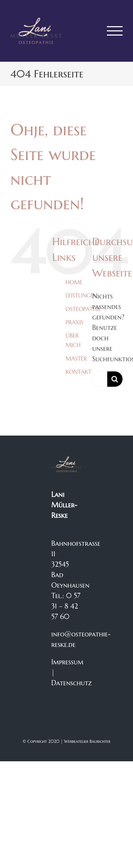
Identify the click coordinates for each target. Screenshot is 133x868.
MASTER (76, 358)
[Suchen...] (100, 379)
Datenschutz (71, 683)
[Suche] (115, 379)
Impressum (67, 662)
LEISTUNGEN (81, 295)
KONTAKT (79, 372)
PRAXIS (74, 322)
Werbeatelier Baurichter (87, 741)
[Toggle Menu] (115, 31)
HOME (74, 282)
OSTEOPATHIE (83, 309)
